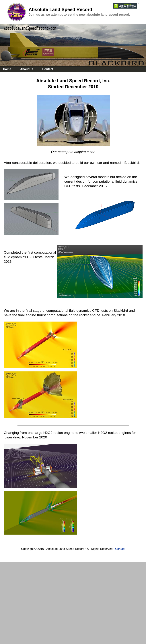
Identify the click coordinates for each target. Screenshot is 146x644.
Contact (120, 549)
